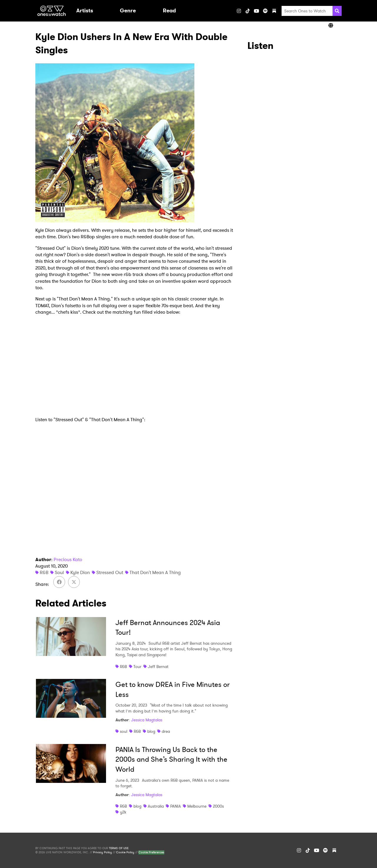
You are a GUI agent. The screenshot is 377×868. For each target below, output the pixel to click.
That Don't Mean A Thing (155, 572)
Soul (59, 572)
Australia (156, 806)
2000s (218, 806)
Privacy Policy (102, 852)
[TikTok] (248, 11)
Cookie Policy (125, 852)
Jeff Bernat (158, 667)
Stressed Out (110, 572)
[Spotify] (265, 11)
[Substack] (274, 11)
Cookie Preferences (151, 852)
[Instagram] (239, 11)
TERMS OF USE (119, 848)
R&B (44, 572)
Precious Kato (68, 559)
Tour (137, 667)
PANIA (176, 806)
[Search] (337, 11)
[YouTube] (257, 11)
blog (151, 731)
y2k (123, 812)
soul (124, 731)
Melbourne (197, 806)
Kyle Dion (80, 572)
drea (166, 731)
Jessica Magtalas (147, 720)
